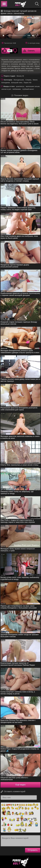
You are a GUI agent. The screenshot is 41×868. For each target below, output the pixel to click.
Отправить (33, 850)
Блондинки (6, 83)
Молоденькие (19, 80)
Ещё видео (21, 785)
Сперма (28, 80)
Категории (8, 80)
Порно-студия (10, 76)
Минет (35, 80)
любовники (17, 89)
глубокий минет (28, 89)
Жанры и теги (9, 86)
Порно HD (28, 83)
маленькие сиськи (33, 86)
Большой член (17, 83)
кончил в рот (6, 89)
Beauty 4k (20, 76)
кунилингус (20, 86)
